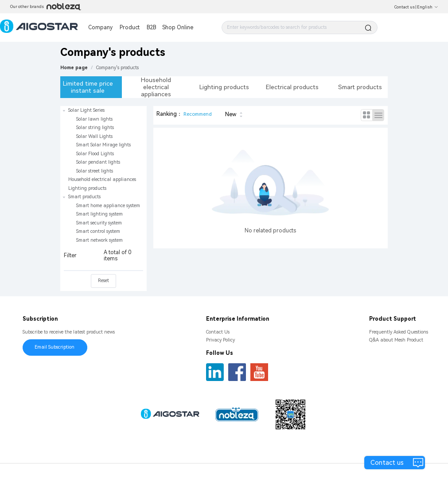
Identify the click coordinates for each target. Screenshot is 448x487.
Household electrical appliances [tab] (156, 87)
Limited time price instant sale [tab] (88, 87)
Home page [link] (74, 68)
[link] (117, 68)
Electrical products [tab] (292, 87)
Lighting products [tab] (224, 87)
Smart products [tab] (360, 87)
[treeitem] (103, 141)
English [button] (428, 7)
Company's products (117, 68)
